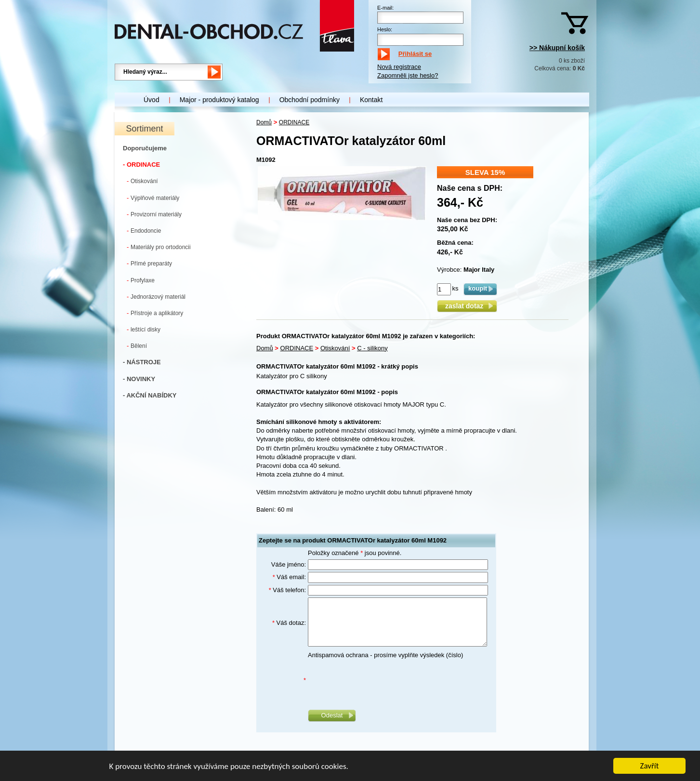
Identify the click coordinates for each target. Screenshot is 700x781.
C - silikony (372, 348)
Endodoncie (144, 231)
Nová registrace (399, 67)
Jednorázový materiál (156, 297)
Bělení (137, 346)
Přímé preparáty (149, 263)
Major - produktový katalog (219, 100)
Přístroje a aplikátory (155, 313)
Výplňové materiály (153, 198)
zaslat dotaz (467, 306)
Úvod (152, 100)
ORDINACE (294, 122)
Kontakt (371, 100)
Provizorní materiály (154, 214)
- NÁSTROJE (142, 362)
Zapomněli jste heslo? (408, 75)
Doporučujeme (145, 148)
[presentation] (381, 680)
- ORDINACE (141, 165)
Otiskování (142, 181)
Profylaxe (141, 280)
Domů (264, 122)
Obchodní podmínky (310, 100)
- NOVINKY (139, 379)
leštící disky (144, 329)
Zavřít (650, 767)
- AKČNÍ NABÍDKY (150, 395)
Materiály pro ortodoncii (159, 247)
